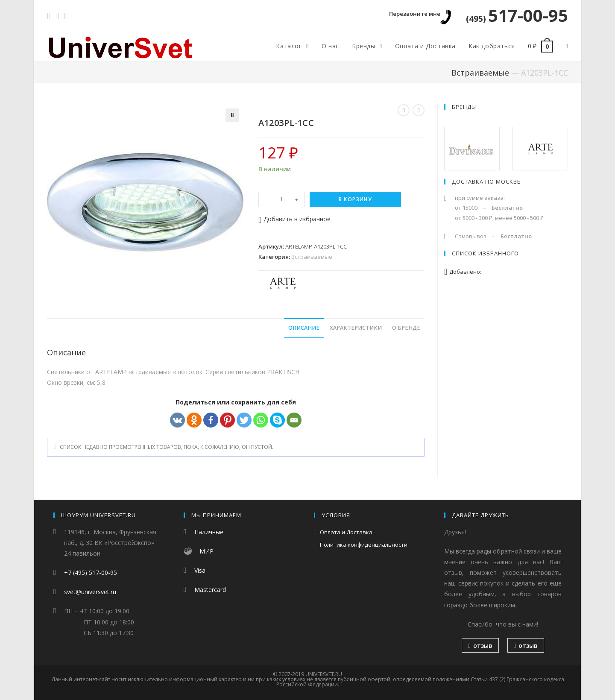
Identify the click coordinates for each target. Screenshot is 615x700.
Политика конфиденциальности (364, 545)
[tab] (304, 328)
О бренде (406, 328)
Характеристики (356, 328)
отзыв (480, 646)
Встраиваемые (480, 73)
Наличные (209, 532)
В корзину (355, 199)
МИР (206, 551)
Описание (304, 328)
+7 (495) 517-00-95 (91, 573)
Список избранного (485, 253)
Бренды (464, 107)
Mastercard (210, 590)
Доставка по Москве (486, 182)
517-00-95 (517, 15)
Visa (200, 570)
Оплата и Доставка (346, 532)
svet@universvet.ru (90, 592)
